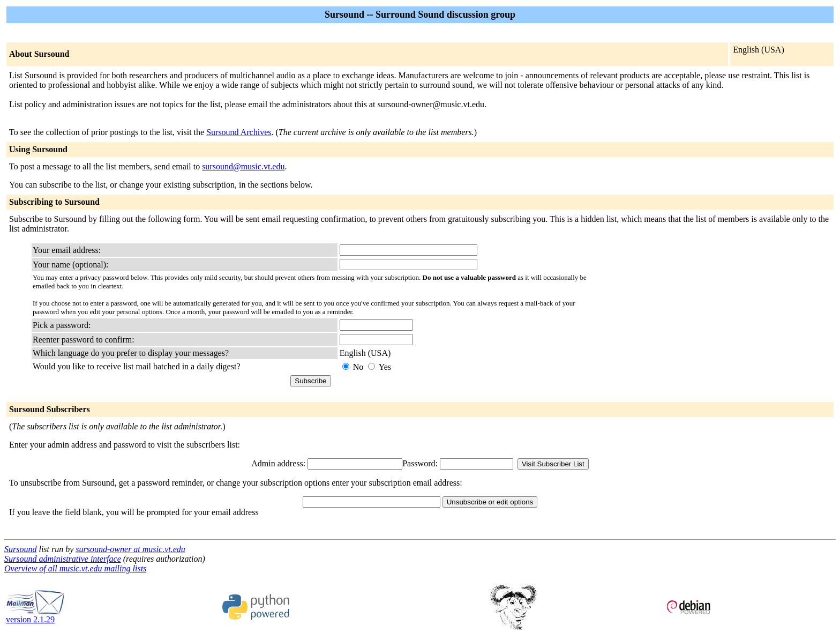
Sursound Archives (239, 132)
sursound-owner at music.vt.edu (130, 549)
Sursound (20, 549)
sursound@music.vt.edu (243, 166)
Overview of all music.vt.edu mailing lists (75, 568)
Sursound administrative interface (63, 559)
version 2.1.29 (35, 616)
